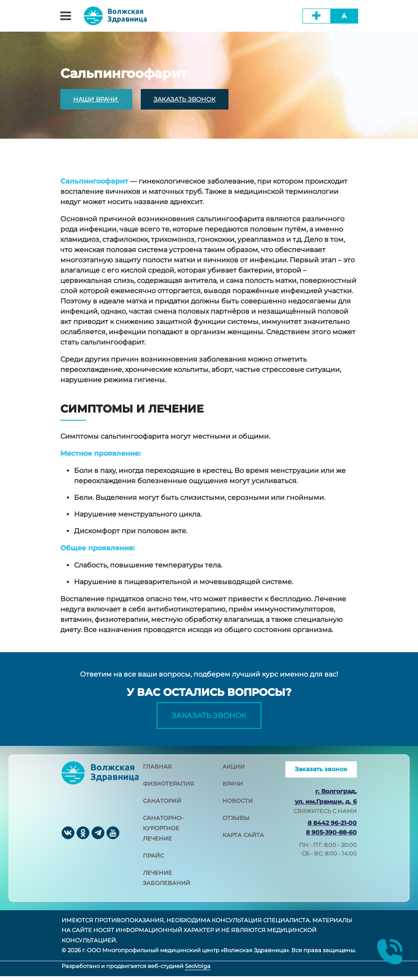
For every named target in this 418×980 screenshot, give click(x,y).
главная (157, 770)
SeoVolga (198, 970)
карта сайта (243, 839)
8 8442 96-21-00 (332, 827)
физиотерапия (169, 787)
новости (238, 805)
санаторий (162, 805)
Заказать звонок (209, 717)
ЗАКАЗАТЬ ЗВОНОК (185, 99)
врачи (233, 787)
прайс (153, 859)
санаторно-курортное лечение (163, 832)
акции (234, 770)
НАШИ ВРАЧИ (96, 99)
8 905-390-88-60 (331, 836)
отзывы (236, 822)
